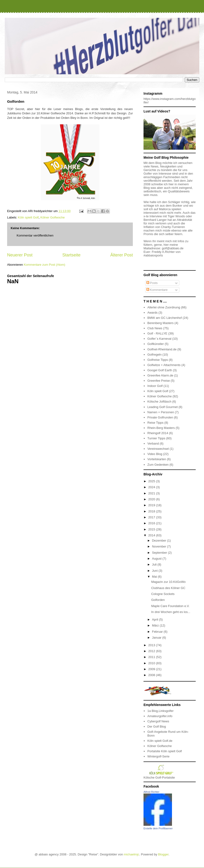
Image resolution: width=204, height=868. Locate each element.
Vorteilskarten (157, 459)
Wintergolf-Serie (158, 756)
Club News (155, 328)
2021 (152, 493)
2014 (152, 535)
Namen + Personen (161, 412)
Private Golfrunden (160, 417)
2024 (152, 487)
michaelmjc (132, 854)
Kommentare (157, 290)
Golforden (158, 600)
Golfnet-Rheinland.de (162, 349)
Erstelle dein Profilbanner (158, 828)
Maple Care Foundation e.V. (170, 606)
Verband (153, 443)
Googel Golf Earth (160, 370)
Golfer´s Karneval (159, 339)
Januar (157, 638)
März (156, 625)
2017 (152, 517)
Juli (155, 564)
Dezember (160, 541)
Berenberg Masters (160, 323)
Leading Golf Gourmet (162, 407)
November (160, 546)
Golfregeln (154, 355)
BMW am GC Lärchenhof (165, 318)
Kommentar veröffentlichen (35, 235)
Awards (152, 313)
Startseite (72, 255)
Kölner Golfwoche (53, 217)
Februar (158, 632)
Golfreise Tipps (158, 360)
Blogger (163, 854)
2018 (152, 511)
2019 (152, 505)
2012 (152, 651)
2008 (152, 675)
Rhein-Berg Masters (161, 428)
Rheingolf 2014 (158, 433)
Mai (155, 577)
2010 (152, 663)
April (156, 620)
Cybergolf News (158, 721)
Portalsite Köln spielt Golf (165, 751)
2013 (152, 645)
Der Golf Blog (157, 726)
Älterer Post (122, 255)
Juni (155, 571)
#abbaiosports (153, 255)
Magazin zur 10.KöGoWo (168, 582)
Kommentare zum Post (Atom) (44, 265)
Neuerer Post (20, 255)
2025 (152, 481)
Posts (152, 283)
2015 (152, 529)
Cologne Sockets (163, 594)
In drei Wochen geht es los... (171, 612)
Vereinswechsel (158, 449)
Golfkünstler (155, 344)
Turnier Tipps (156, 438)
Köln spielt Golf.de (160, 741)
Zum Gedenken (158, 465)
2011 (152, 657)
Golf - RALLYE (157, 333)
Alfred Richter (151, 792)
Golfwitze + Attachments (164, 365)
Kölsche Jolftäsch (159, 402)
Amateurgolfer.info (160, 716)
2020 (152, 499)
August (157, 559)
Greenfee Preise (159, 381)
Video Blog (155, 454)
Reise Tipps (155, 423)
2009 (152, 669)
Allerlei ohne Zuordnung (164, 307)
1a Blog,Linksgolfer (160, 711)
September (160, 553)
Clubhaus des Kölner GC (168, 588)
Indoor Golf (155, 386)
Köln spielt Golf (28, 217)
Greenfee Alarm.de (160, 375)
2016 (152, 523)
